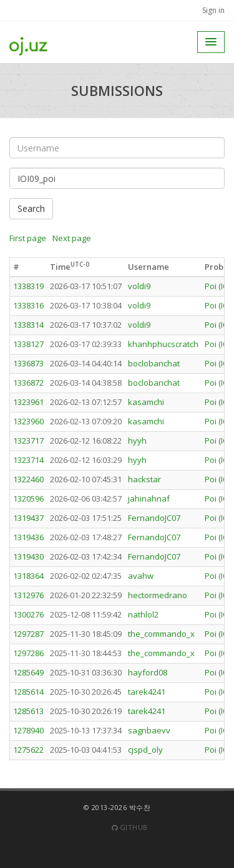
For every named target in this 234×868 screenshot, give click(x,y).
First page (28, 238)
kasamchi (146, 402)
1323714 (28, 460)
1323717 (28, 441)
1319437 (28, 518)
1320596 (28, 498)
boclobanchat (154, 363)
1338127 (28, 344)
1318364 (28, 576)
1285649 (28, 672)
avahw (141, 576)
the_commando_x (161, 634)
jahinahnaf (149, 498)
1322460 (28, 479)
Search (31, 208)
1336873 (28, 363)
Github (130, 827)
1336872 (28, 383)
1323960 (28, 421)
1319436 (28, 537)
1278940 (28, 730)
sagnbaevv (149, 730)
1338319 (28, 286)
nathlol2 (143, 614)
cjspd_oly (145, 750)
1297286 (28, 653)
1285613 (28, 711)
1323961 (28, 402)
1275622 (28, 750)
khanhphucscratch (163, 344)
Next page (72, 238)
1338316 (28, 305)
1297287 (28, 634)
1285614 (28, 692)
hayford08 (148, 672)
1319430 (28, 556)
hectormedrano (158, 595)
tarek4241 (147, 692)
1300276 (28, 614)
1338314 (28, 325)
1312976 (28, 595)
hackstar (144, 479)
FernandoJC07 (154, 518)
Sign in (213, 10)
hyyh (137, 441)
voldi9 (139, 286)
